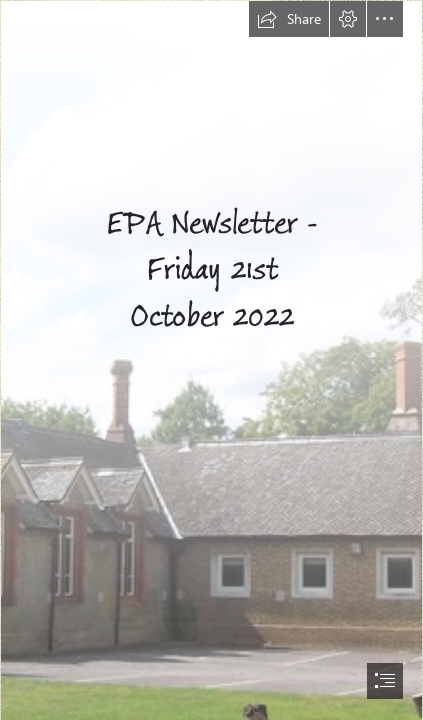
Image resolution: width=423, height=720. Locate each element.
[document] (211, 360)
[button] (289, 19)
